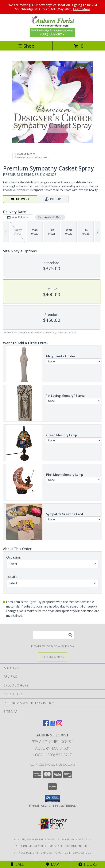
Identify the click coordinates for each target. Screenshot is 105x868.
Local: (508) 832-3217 (52, 755)
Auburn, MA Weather (31, 846)
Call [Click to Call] (17, 864)
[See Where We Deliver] (52, 657)
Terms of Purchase (54, 853)
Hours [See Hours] (88, 864)
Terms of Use (81, 853)
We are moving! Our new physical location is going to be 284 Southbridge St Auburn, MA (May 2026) (53, 7)
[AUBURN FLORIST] (52, 36)
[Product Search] (53, 635)
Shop (26, 46)
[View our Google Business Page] (52, 725)
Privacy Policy (25, 853)
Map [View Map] (52, 864)
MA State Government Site (69, 846)
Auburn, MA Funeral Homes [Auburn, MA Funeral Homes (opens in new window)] (34, 839)
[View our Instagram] (59, 725)
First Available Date (50, 217)
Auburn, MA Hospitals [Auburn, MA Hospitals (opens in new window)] (74, 839)
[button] (53, 799)
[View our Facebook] (46, 725)
